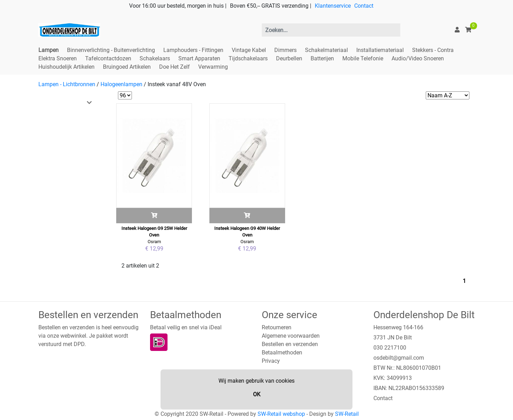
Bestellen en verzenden (290, 344)
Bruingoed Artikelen (127, 67)
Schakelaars (155, 58)
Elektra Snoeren (58, 58)
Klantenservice (333, 6)
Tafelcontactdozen (108, 58)
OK (257, 394)
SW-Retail (347, 414)
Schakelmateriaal (326, 50)
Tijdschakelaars (248, 58)
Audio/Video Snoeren (418, 58)
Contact (364, 6)
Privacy (271, 361)
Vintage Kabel (249, 50)
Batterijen (322, 58)
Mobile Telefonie (363, 58)
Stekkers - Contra (433, 50)
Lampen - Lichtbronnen (67, 84)
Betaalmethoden (282, 352)
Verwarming (213, 67)
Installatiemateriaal (380, 50)
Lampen (49, 50)
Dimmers (285, 50)
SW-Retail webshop (281, 414)
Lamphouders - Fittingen (193, 50)
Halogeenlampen (121, 84)
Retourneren (277, 327)
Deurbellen (289, 58)
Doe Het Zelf (174, 67)
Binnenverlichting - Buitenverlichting (111, 50)
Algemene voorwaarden (291, 336)
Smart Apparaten (199, 58)
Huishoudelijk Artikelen (66, 67)
